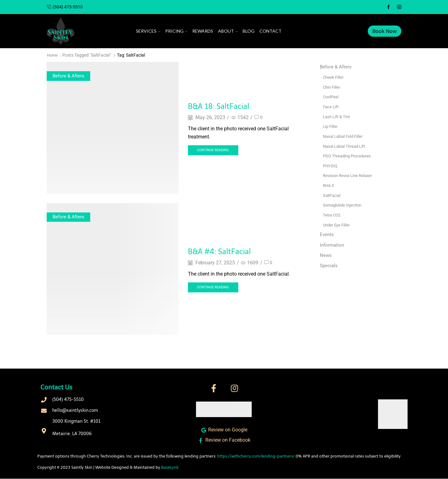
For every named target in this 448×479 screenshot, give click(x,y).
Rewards (203, 31)
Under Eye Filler (338, 224)
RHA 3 (329, 185)
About (228, 31)
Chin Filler (332, 87)
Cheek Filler (334, 77)
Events (327, 234)
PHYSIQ (331, 165)
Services (148, 31)
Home (53, 55)
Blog (249, 31)
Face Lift (331, 106)
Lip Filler (331, 126)
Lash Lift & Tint (338, 116)
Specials (329, 265)
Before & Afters (69, 76)
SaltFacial (332, 195)
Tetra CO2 (333, 214)
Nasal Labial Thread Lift (346, 146)
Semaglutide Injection (344, 204)
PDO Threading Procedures (349, 156)
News (326, 255)
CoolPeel (331, 97)
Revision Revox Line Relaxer (350, 175)
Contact (271, 31)
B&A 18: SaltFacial (226, 106)
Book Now (385, 31)
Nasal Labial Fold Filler (345, 136)
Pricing (176, 31)
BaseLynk (170, 468)
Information (333, 244)
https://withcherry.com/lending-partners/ (256, 456)
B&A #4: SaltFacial (227, 251)
